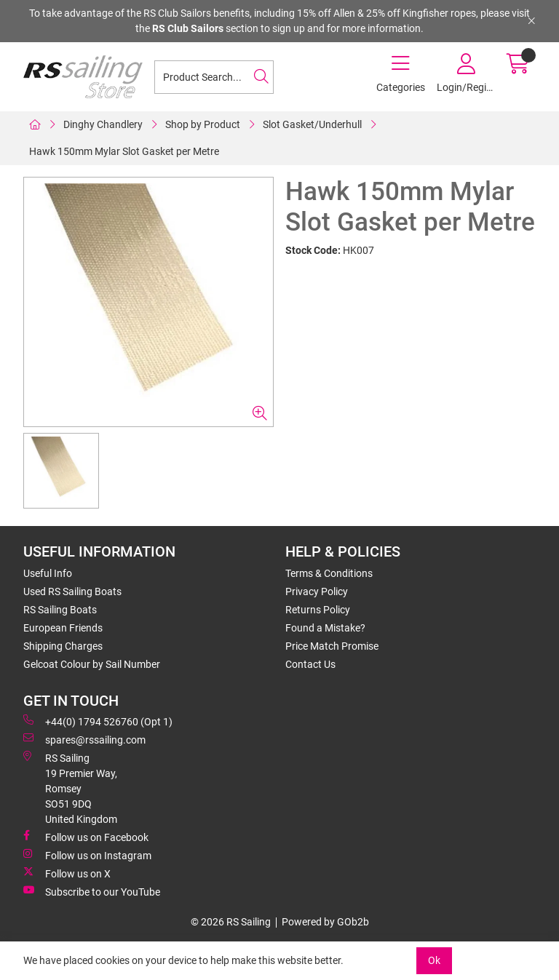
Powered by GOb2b (325, 922)
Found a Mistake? (325, 628)
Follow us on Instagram (87, 855)
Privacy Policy (317, 591)
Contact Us (310, 664)
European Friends (63, 628)
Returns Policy (318, 610)
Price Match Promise (332, 646)
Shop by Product (203, 124)
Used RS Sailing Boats (72, 591)
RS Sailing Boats (60, 610)
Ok (434, 960)
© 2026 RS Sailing (231, 922)
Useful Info (48, 573)
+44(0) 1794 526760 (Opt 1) (98, 721)
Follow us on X (67, 873)
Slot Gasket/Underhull (312, 124)
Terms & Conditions (329, 573)
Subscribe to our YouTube (92, 891)
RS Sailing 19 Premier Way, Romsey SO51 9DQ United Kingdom (70, 788)
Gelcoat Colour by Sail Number (92, 664)
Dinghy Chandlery (103, 124)
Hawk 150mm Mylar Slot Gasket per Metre (124, 151)
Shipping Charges (63, 646)
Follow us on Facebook (86, 837)
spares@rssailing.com (84, 739)
